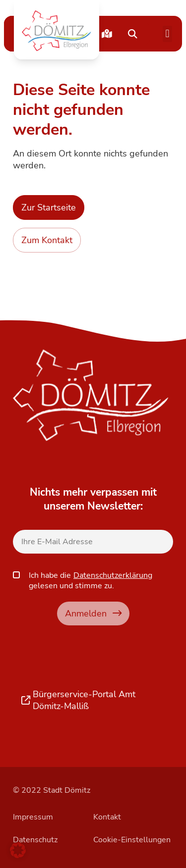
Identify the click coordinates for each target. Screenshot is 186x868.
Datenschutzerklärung (113, 575)
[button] (57, 31)
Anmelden (93, 613)
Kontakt (107, 817)
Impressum (33, 817)
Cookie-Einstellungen (132, 840)
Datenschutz (35, 840)
